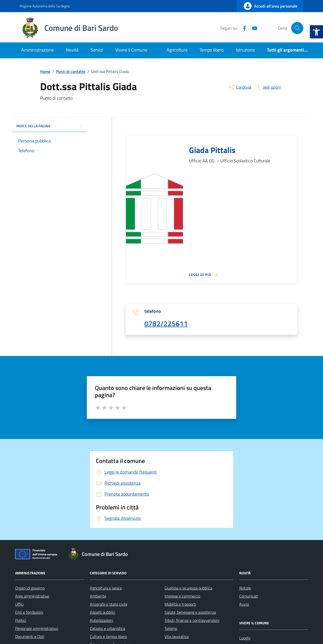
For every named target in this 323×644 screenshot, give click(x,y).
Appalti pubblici (102, 612)
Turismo (171, 628)
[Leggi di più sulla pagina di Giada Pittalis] (203, 275)
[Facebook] (243, 28)
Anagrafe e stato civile (109, 604)
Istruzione (245, 50)
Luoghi (245, 638)
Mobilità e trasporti (180, 604)
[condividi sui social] (240, 87)
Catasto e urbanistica (107, 628)
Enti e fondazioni (29, 612)
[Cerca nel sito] (297, 28)
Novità (72, 50)
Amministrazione (37, 50)
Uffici (19, 604)
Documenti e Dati (30, 636)
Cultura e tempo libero (108, 636)
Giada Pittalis (212, 150)
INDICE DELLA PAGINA (49, 126)
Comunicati (249, 596)
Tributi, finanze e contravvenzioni (192, 620)
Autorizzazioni (101, 620)
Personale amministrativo (37, 628)
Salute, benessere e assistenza (190, 612)
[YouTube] (253, 28)
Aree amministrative (32, 596)
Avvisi (244, 604)
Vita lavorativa (177, 636)
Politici (21, 620)
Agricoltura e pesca (106, 588)
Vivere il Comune (131, 50)
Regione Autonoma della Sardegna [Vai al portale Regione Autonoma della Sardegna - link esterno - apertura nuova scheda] (45, 6)
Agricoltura (177, 50)
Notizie (245, 588)
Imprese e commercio (182, 596)
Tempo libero (212, 50)
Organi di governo (30, 588)
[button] (316, 32)
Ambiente (98, 596)
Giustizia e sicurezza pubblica (188, 588)
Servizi (97, 50)
